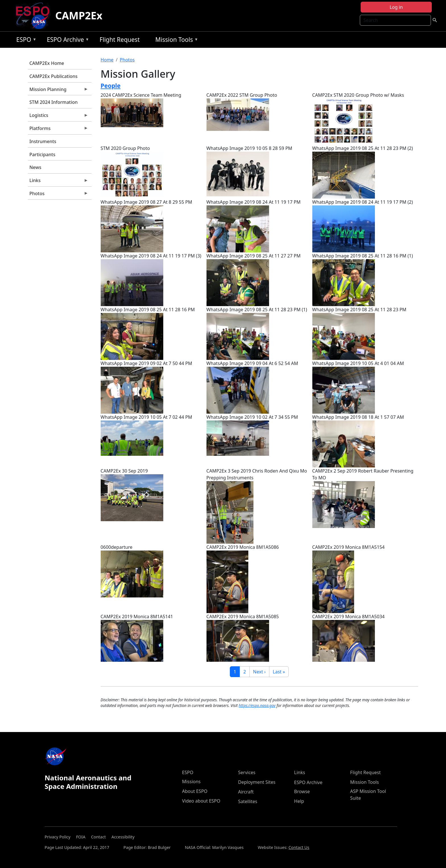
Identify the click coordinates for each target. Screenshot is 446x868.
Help (299, 801)
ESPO (25, 41)
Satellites (248, 801)
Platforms (58, 130)
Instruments (43, 141)
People (111, 86)
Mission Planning (58, 91)
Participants (42, 154)
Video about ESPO (201, 801)
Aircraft (246, 792)
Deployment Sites (257, 782)
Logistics (58, 117)
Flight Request (120, 40)
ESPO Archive (67, 41)
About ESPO (195, 791)
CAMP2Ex (79, 16)
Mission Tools (175, 41)
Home (107, 60)
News (35, 167)
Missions (191, 782)
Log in (396, 7)
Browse (302, 791)
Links (58, 182)
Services (247, 772)
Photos (58, 195)
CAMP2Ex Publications (53, 76)
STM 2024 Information (53, 102)
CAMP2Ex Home (47, 63)
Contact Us (299, 847)
